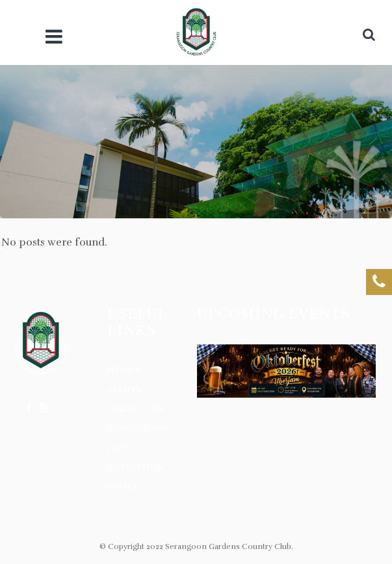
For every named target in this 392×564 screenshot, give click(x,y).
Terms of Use (138, 429)
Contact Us (136, 409)
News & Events (125, 380)
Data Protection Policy (136, 468)
